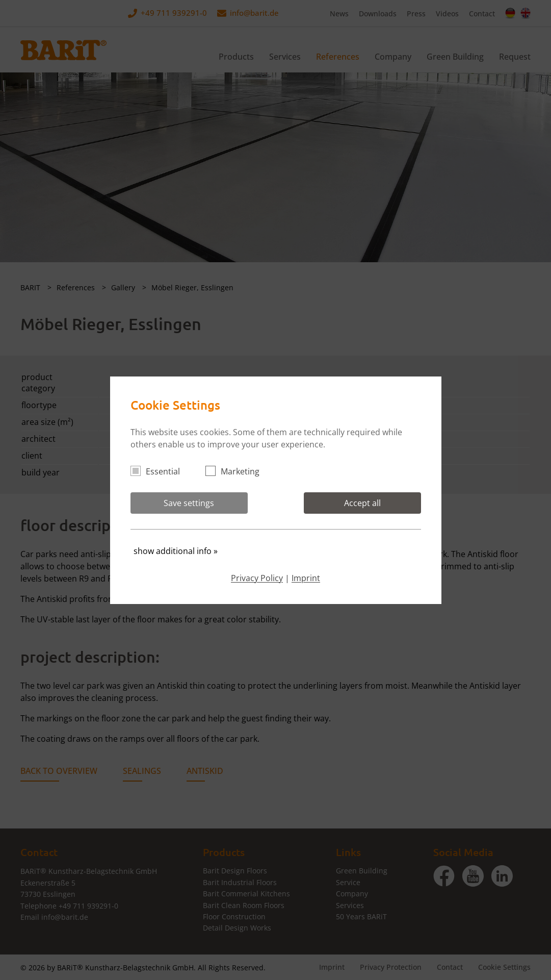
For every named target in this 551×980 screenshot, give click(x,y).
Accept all (362, 503)
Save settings (189, 503)
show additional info (176, 551)
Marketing (237, 471)
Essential (160, 471)
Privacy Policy (257, 578)
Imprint (306, 578)
